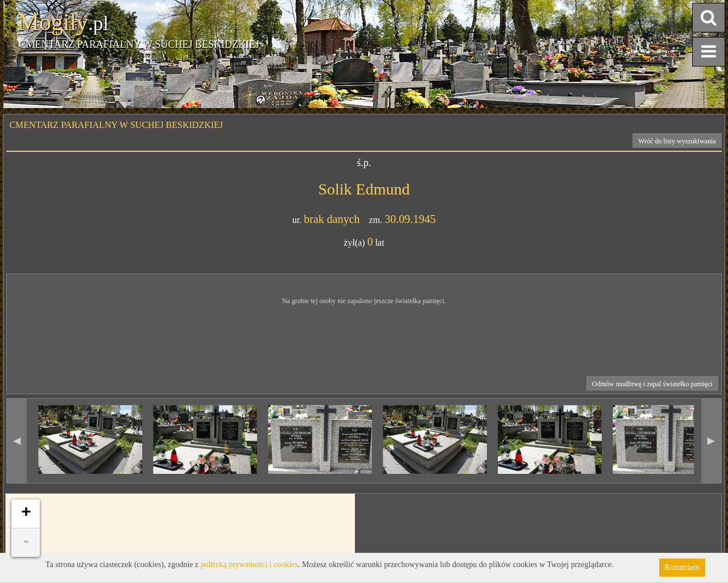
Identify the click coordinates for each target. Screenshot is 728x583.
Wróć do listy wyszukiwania (677, 141)
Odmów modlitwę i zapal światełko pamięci (652, 384)
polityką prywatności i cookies (249, 565)
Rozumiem (682, 567)
